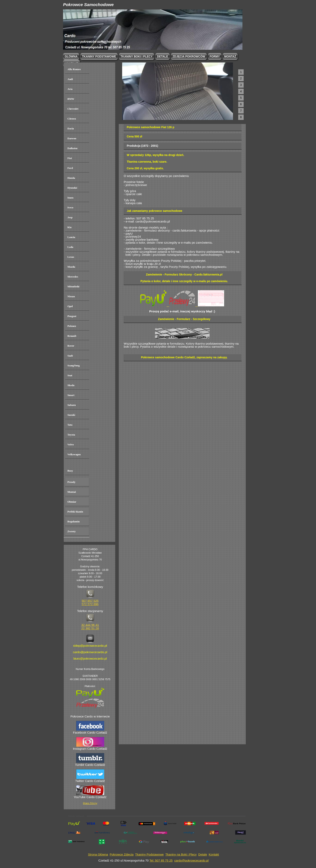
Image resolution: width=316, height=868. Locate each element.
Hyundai (72, 188)
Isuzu (71, 198)
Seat (70, 375)
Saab (70, 356)
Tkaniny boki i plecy (137, 56)
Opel (70, 306)
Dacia (71, 128)
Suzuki (71, 415)
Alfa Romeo (74, 69)
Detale (163, 56)
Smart (71, 395)
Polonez (72, 326)
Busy (70, 471)
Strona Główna (98, 854)
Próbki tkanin (75, 512)
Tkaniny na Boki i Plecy (181, 854)
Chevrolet (73, 109)
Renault (72, 336)
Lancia (71, 237)
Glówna (71, 56)
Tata (70, 425)
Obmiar (72, 502)
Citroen (72, 119)
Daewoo (72, 138)
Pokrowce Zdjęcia (122, 854)
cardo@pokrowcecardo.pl (191, 860)
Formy (215, 56)
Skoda (71, 385)
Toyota (71, 435)
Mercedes (73, 277)
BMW (71, 99)
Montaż (230, 56)
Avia (70, 89)
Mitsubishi (73, 286)
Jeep (70, 217)
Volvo (71, 444)
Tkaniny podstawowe (99, 56)
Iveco (71, 207)
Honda (71, 178)
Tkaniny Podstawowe (150, 854)
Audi (70, 79)
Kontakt (214, 854)
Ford (70, 168)
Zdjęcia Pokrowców (189, 56)
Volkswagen (74, 454)
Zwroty (72, 531)
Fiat (70, 158)
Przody (72, 482)
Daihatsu (73, 148)
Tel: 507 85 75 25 (161, 860)
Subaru (72, 405)
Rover (71, 346)
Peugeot (72, 316)
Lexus (71, 257)
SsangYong (74, 365)
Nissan (71, 296)
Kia (70, 227)
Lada (70, 247)
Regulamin (74, 521)
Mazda (71, 267)
